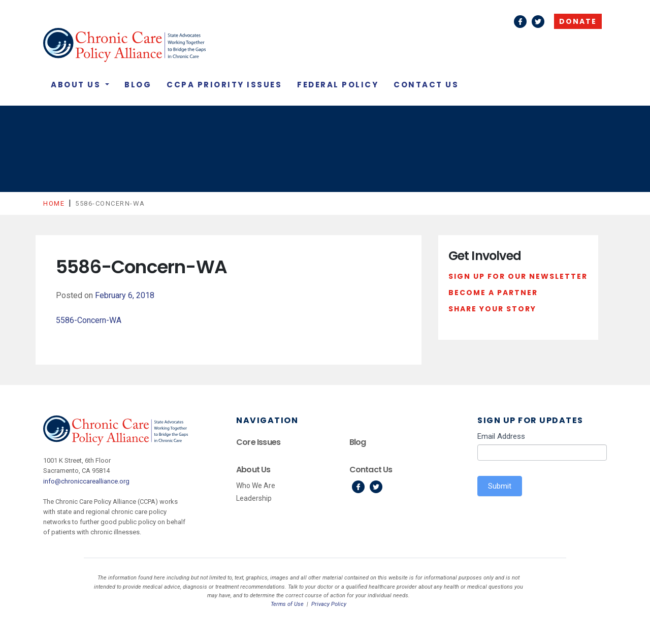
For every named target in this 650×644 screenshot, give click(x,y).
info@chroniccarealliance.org (86, 481)
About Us (77, 85)
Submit (500, 486)
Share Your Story (492, 309)
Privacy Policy (329, 604)
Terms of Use (287, 604)
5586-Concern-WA (89, 320)
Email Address (501, 436)
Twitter (538, 22)
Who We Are (256, 486)
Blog (138, 85)
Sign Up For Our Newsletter (518, 276)
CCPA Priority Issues (224, 85)
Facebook (520, 22)
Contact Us (426, 85)
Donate (578, 21)
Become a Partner (493, 293)
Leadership (254, 498)
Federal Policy (338, 85)
